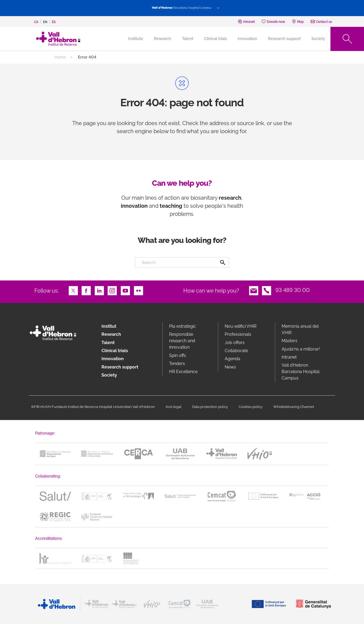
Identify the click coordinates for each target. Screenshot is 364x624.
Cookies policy (251, 407)
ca (36, 22)
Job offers (235, 343)
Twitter (73, 290)
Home (60, 57)
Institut (109, 326)
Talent (188, 39)
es (54, 22)
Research (163, 39)
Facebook (86, 290)
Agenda (232, 359)
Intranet (289, 357)
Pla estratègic (183, 326)
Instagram (112, 290)
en (45, 22)
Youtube (125, 290)
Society (318, 39)
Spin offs (178, 355)
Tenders (177, 364)
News (230, 367)
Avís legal (174, 407)
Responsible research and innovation (182, 341)
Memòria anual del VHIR (300, 329)
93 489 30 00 (293, 290)
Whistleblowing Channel (294, 407)
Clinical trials (215, 39)
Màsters (290, 341)
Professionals (238, 334)
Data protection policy (210, 407)
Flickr (139, 290)
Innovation (247, 39)
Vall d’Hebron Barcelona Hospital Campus (301, 372)
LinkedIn (99, 290)
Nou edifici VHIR (241, 326)
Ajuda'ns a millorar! (301, 349)
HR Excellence (183, 372)
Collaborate (236, 351)
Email (254, 290)
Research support (284, 39)
